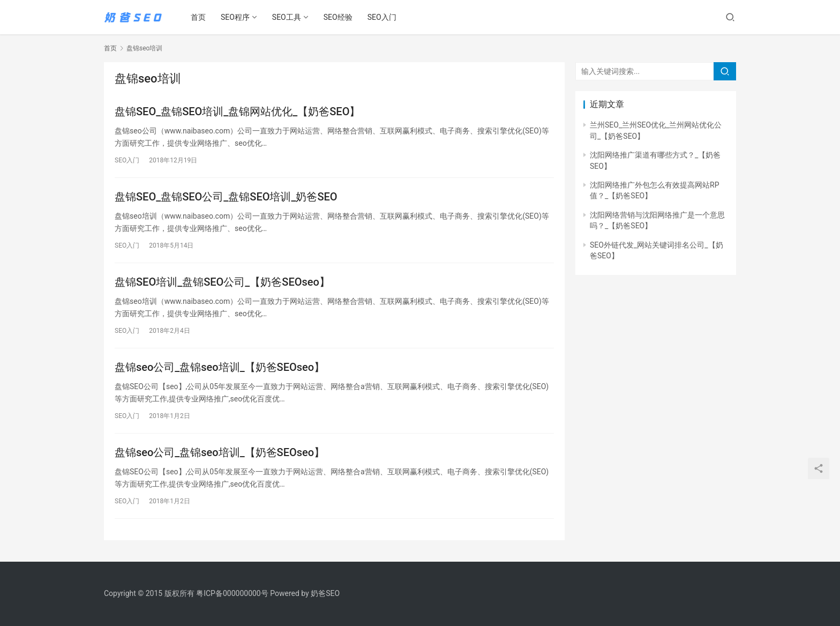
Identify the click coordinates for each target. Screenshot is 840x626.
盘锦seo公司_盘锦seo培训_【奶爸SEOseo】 (220, 367)
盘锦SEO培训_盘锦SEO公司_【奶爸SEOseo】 (222, 282)
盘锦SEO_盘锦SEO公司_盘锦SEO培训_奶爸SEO (226, 197)
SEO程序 (235, 17)
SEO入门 (382, 17)
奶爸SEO (325, 593)
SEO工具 (287, 17)
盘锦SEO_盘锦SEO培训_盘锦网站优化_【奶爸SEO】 (237, 111)
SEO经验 (338, 17)
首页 (198, 17)
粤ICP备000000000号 (232, 593)
